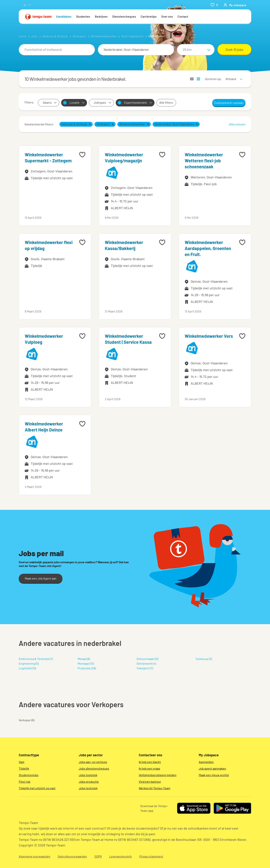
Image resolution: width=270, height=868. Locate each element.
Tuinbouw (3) (204, 659)
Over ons (167, 16)
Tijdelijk (24, 768)
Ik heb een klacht (150, 762)
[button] (90, 124)
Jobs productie (89, 781)
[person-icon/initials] (235, 5)
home (22, 36)
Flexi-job (25, 781)
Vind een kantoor (150, 781)
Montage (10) (86, 663)
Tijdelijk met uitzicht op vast (37, 788)
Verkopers (79, 36)
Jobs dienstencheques (94, 768)
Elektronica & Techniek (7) (36, 659)
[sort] (233, 76)
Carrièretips (149, 16)
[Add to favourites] (82, 155)
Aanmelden (206, 762)
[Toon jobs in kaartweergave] (198, 79)
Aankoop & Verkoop (55, 36)
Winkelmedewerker (104, 36)
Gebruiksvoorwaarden (72, 856)
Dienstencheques (124, 16)
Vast (22, 762)
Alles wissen (237, 124)
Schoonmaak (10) (147, 659)
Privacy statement (151, 856)
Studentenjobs (29, 775)
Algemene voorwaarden (34, 856)
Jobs (34, 36)
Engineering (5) (29, 663)
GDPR (98, 856)
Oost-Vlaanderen (132, 36)
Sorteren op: (213, 79)
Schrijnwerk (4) (146, 663)
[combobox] (57, 50)
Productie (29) (87, 668)
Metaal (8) (84, 659)
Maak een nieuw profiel (214, 775)
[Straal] (196, 50)
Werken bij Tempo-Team (154, 788)
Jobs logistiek (88, 775)
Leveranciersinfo (121, 856)
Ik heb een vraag (149, 768)
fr (30, 5)
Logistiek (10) (27, 668)
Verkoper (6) (27, 720)
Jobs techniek (88, 788)
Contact (183, 16)
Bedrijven (101, 16)
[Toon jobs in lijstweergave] (192, 79)
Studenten (83, 16)
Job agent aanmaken (212, 768)
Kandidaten (64, 16)
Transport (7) (145, 668)
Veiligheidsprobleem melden (158, 775)
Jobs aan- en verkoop (93, 762)
